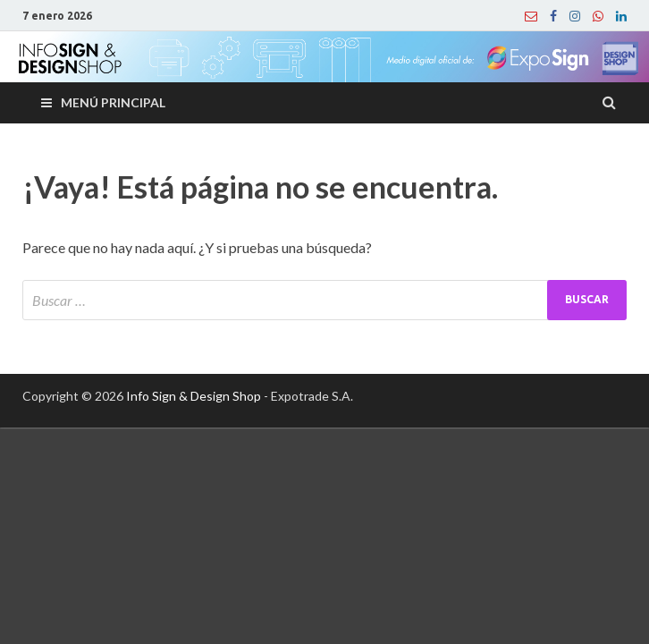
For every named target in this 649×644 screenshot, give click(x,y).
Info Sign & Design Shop (194, 396)
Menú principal (113, 102)
